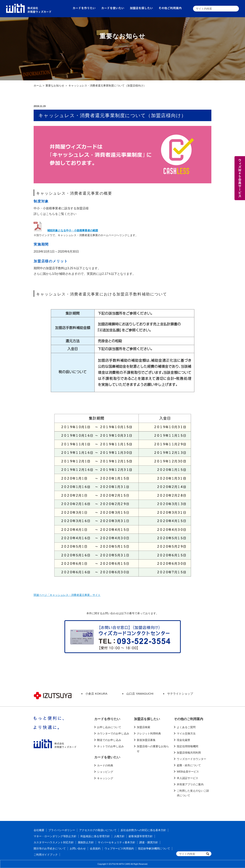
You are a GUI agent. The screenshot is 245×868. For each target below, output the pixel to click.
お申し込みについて (109, 727)
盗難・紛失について (189, 765)
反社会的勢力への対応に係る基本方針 (143, 830)
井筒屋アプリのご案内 (190, 784)
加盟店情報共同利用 (189, 753)
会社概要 (39, 830)
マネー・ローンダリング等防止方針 (55, 836)
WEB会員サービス (188, 772)
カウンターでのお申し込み (113, 733)
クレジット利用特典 (149, 733)
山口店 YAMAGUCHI (140, 694)
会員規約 (95, 848)
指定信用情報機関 (187, 746)
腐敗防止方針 (86, 842)
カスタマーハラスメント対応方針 (54, 842)
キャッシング (105, 778)
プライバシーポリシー (62, 830)
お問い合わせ (78, 848)
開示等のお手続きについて (50, 848)
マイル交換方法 (186, 733)
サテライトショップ (180, 694)
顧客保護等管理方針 (141, 836)
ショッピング (105, 772)
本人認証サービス (187, 778)
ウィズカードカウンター (191, 759)
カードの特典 (105, 765)
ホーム (38, 86)
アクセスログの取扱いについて (98, 830)
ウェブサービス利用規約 (119, 848)
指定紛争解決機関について (154, 848)
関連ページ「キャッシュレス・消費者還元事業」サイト (67, 595)
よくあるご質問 (186, 727)
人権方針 (119, 836)
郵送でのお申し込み (109, 740)
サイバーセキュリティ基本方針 (117, 842)
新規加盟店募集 (146, 740)
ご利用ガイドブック (46, 855)
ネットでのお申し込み (110, 746)
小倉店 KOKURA (96, 694)
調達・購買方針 (149, 842)
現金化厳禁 (183, 740)
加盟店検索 (144, 727)
